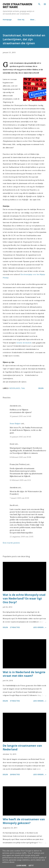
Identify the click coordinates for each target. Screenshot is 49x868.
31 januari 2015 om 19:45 (20, 437)
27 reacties (15, 627)
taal (23, 388)
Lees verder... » (40, 627)
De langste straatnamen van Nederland (22, 747)
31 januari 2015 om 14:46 (20, 416)
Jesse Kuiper (15, 423)
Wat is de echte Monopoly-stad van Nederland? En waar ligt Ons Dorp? (24, 598)
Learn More (21, 866)
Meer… (33, 20)
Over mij (21, 20)
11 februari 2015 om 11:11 (20, 480)
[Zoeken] (39, 4)
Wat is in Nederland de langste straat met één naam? (24, 674)
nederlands (15, 388)
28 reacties (15, 774)
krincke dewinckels (24, 343)
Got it (31, 866)
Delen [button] (41, 388)
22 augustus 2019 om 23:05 (21, 537)
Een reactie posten (11, 543)
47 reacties (15, 701)
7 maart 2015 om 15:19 (19, 498)
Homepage (7, 20)
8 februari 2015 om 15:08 (20, 457)
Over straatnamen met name (18, 6)
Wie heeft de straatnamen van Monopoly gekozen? (24, 821)
